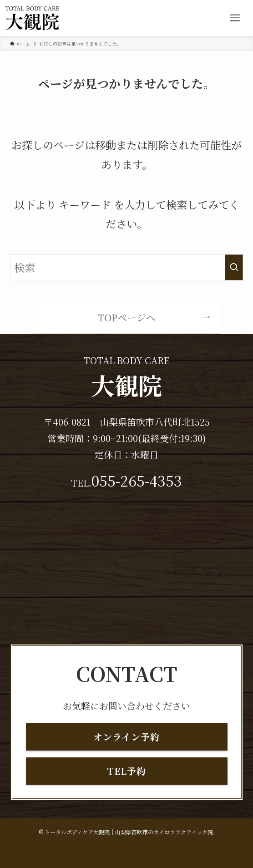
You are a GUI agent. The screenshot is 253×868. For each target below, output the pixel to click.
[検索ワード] (126, 267)
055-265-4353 (137, 480)
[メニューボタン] (235, 18)
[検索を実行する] (234, 267)
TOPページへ (127, 317)
